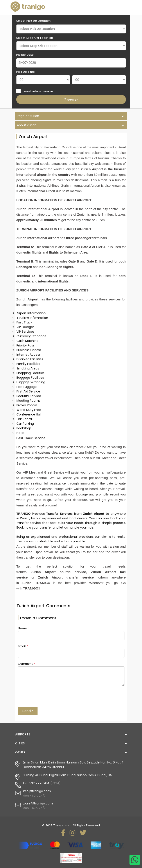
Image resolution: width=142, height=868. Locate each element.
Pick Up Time (25, 72)
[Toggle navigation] (128, 9)
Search (71, 100)
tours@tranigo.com (38, 803)
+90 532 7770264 (36, 783)
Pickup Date (25, 55)
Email (23, 646)
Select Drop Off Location (35, 38)
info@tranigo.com (37, 791)
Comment (26, 664)
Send (28, 711)
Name (23, 628)
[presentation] (51, 698)
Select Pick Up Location (33, 21)
